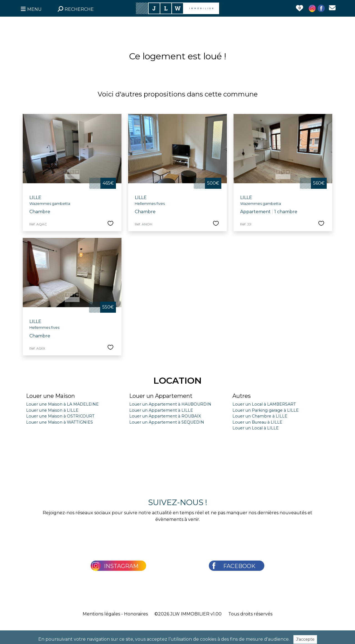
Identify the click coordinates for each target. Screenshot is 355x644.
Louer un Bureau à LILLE (257, 422)
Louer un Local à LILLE (256, 428)
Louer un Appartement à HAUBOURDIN (170, 404)
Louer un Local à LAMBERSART (264, 404)
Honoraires (136, 614)
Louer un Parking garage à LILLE (266, 410)
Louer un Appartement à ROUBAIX (165, 416)
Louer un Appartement (161, 396)
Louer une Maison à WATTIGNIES (59, 422)
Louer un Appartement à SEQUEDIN (167, 422)
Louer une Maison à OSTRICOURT (60, 416)
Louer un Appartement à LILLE (161, 410)
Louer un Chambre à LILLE (260, 416)
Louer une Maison (50, 396)
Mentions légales (101, 614)
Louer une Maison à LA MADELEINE (62, 404)
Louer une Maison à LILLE (52, 410)
